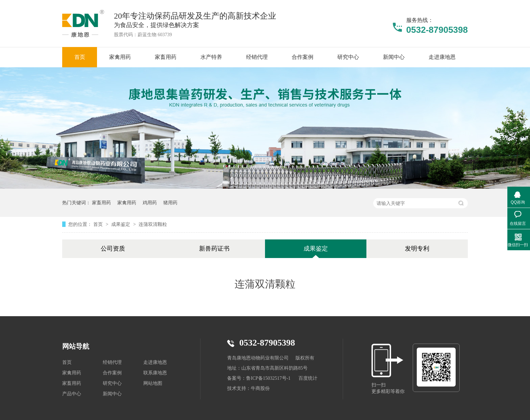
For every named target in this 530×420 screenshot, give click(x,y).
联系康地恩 (155, 373)
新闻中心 (112, 394)
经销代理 (112, 362)
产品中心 (72, 394)
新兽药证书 (214, 249)
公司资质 (113, 249)
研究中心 (112, 383)
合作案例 (112, 373)
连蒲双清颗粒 (153, 224)
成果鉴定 (121, 224)
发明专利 (417, 249)
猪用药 (170, 203)
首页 (99, 224)
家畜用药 (101, 203)
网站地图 (153, 383)
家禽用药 (127, 203)
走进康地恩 (155, 362)
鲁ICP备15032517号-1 (268, 378)
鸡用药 (150, 203)
